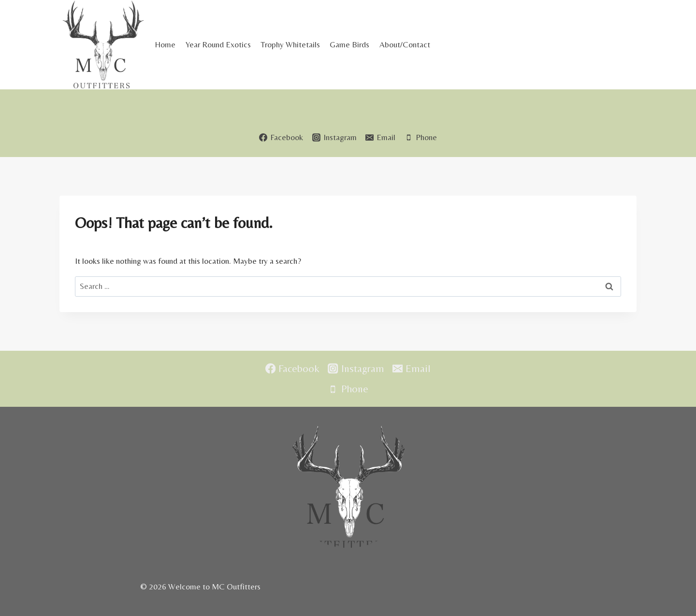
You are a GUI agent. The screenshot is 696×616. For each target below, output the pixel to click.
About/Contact (405, 44)
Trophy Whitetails (290, 44)
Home (165, 44)
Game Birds (349, 44)
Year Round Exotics (218, 44)
